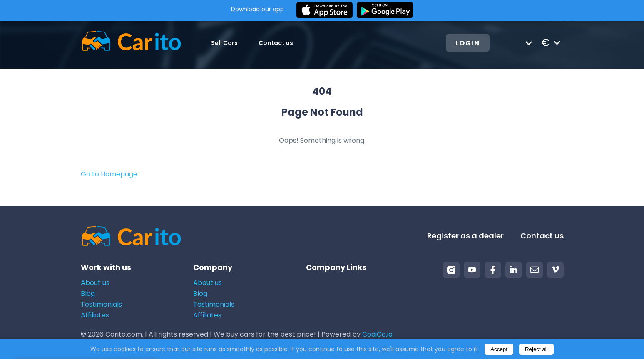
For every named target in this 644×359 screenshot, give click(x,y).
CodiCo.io (377, 334)
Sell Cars (224, 43)
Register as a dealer (465, 236)
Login (468, 43)
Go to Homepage (109, 174)
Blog (88, 293)
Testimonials (101, 304)
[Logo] (131, 43)
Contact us (276, 43)
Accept (499, 349)
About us (95, 283)
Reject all (536, 349)
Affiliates (95, 315)
